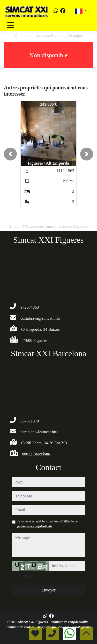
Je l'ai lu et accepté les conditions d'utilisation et (48, 524)
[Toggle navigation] (11, 25)
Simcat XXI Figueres (33, 622)
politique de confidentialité (35, 526)
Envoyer (48, 590)
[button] (10, 154)
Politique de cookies (21, 627)
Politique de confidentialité (70, 622)
